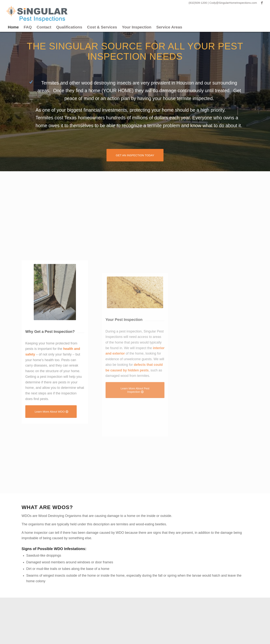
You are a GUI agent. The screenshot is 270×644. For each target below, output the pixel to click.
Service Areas (169, 27)
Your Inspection (137, 27)
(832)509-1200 (198, 3)
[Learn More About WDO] (51, 451)
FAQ (28, 27)
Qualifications (69, 27)
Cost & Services (102, 27)
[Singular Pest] (37, 14)
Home (13, 27)
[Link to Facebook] (262, 3)
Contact (44, 27)
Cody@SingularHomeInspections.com (233, 3)
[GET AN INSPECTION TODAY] (135, 155)
